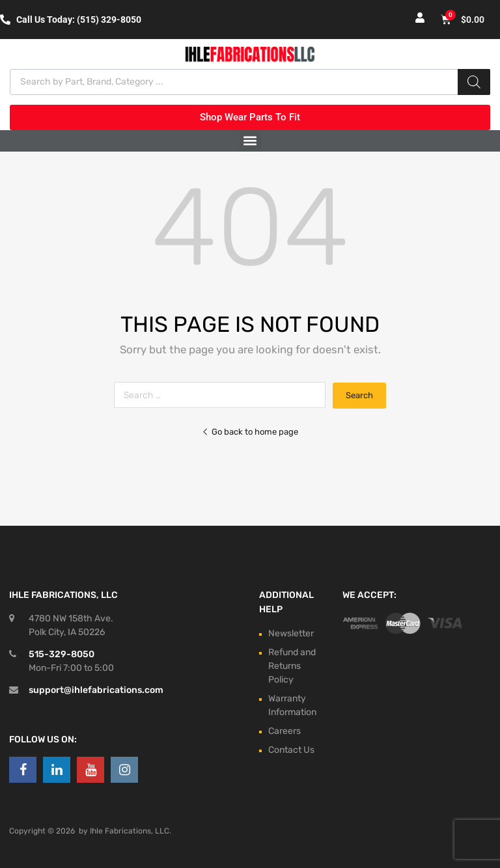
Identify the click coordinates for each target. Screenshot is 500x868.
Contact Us (291, 750)
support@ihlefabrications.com (96, 690)
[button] (250, 141)
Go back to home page (250, 432)
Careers (285, 731)
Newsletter (291, 633)
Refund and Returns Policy (292, 666)
